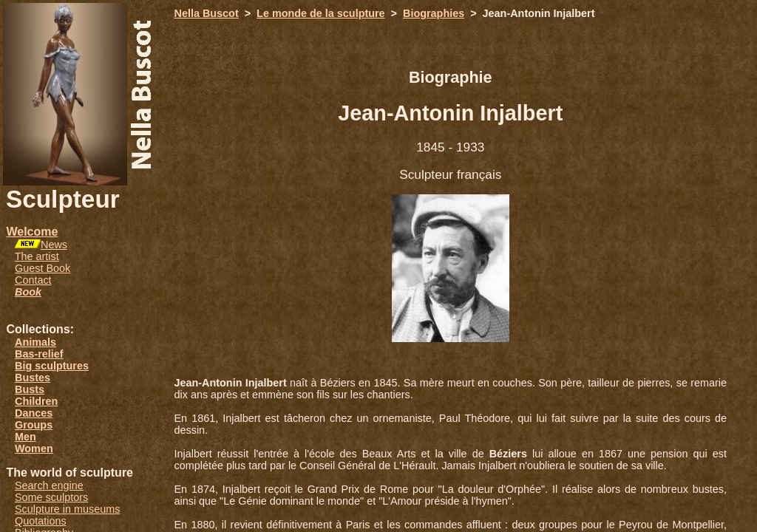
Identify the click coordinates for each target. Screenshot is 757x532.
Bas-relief (39, 354)
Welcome (32, 232)
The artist (37, 256)
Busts (30, 389)
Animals (35, 342)
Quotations (41, 521)
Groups (34, 425)
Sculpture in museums (67, 509)
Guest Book (43, 268)
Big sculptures (52, 366)
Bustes (33, 378)
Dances (34, 413)
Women (34, 449)
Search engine (49, 485)
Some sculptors (51, 497)
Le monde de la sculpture (321, 13)
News (54, 245)
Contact (33, 280)
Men (26, 437)
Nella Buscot (207, 13)
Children (36, 401)
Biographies (434, 13)
